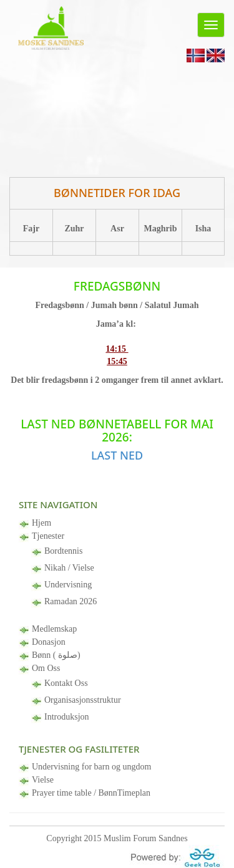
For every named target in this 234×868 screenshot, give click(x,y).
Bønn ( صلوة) (56, 655)
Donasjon (49, 642)
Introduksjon (67, 717)
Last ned (117, 455)
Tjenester (48, 536)
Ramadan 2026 (71, 601)
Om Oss (46, 668)
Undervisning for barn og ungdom (91, 767)
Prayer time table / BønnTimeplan (91, 793)
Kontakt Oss (66, 683)
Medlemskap (54, 629)
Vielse (43, 780)
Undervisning (68, 585)
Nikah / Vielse (69, 568)
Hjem (41, 523)
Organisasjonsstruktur (83, 700)
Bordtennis (63, 551)
